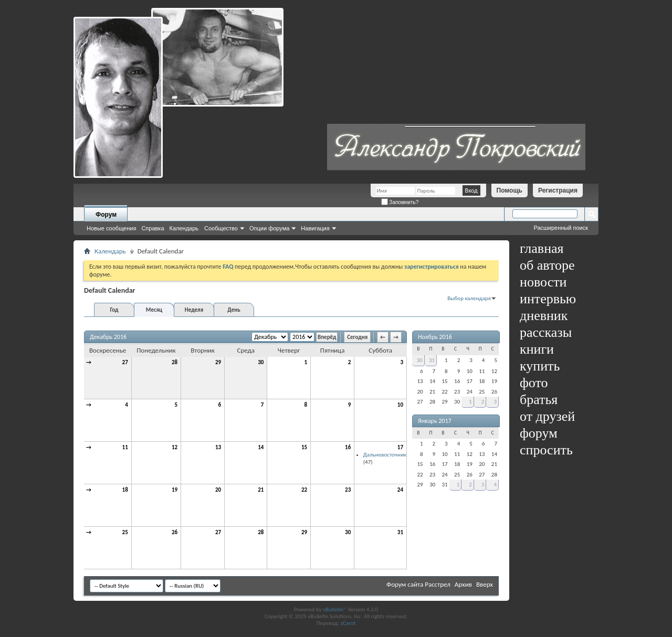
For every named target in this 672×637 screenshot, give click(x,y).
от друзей (547, 416)
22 (304, 490)
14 (261, 447)
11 (125, 447)
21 (261, 490)
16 (348, 447)
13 (218, 447)
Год (114, 310)
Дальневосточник (385, 455)
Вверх (485, 584)
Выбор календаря (469, 298)
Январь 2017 (435, 421)
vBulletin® (335, 609)
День (234, 310)
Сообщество (221, 228)
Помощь (510, 190)
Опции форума (269, 228)
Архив (463, 584)
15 (304, 447)
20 (218, 490)
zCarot (348, 623)
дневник (544, 316)
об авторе (547, 265)
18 (125, 490)
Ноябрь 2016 (435, 337)
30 (261, 362)
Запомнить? (400, 202)
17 (400, 447)
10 (400, 405)
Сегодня (357, 337)
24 (400, 490)
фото (534, 383)
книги (537, 349)
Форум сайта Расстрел (418, 584)
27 (125, 362)
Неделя (194, 310)
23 (348, 490)
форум (539, 433)
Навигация (315, 228)
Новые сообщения (111, 228)
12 (175, 447)
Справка (153, 228)
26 (175, 532)
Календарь (184, 228)
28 (175, 362)
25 (125, 532)
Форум (106, 215)
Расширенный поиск (561, 228)
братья (539, 400)
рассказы (546, 332)
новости (543, 282)
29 (218, 362)
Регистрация (558, 190)
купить (540, 366)
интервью (548, 299)
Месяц (154, 310)
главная (542, 248)
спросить (546, 450)
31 (400, 532)
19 (175, 490)
